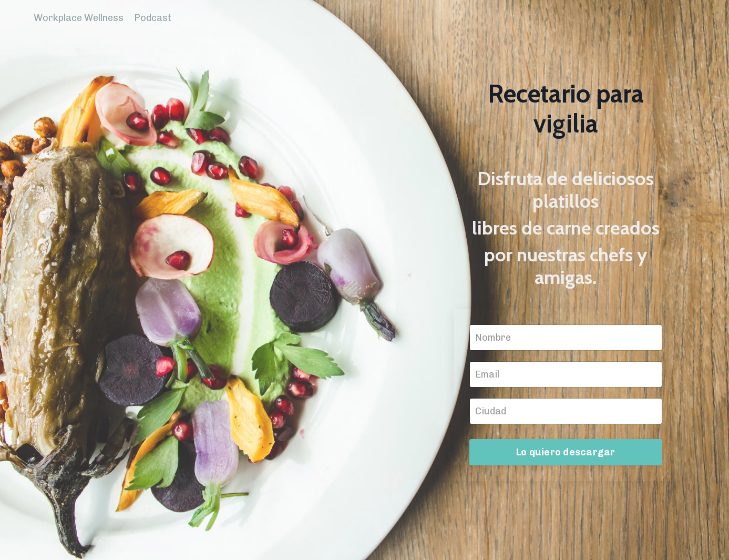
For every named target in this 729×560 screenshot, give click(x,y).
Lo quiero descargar (566, 452)
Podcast (153, 18)
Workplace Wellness (79, 18)
